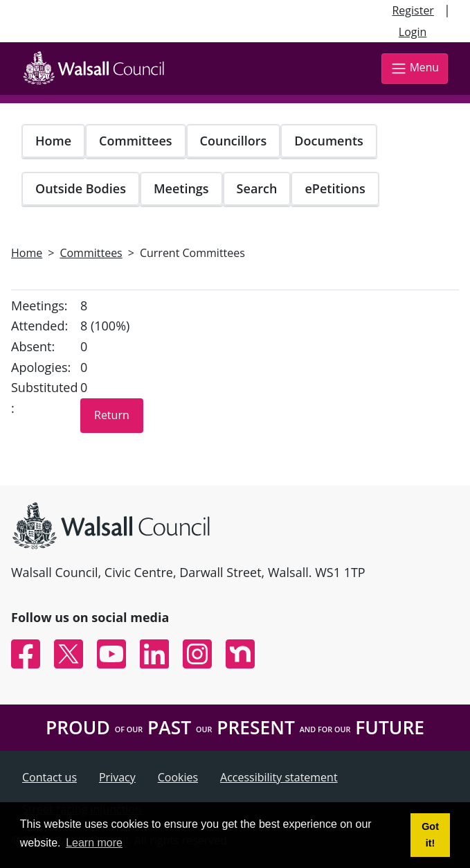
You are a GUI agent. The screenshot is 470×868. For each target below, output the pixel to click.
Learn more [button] (94, 843)
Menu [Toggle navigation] (415, 68)
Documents (328, 141)
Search (257, 188)
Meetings (181, 188)
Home (53, 141)
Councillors (234, 141)
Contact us (49, 777)
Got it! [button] (430, 835)
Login (413, 32)
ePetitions (335, 188)
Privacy (117, 777)
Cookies (178, 777)
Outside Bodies (81, 188)
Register (413, 10)
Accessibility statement (279, 777)
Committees (136, 141)
